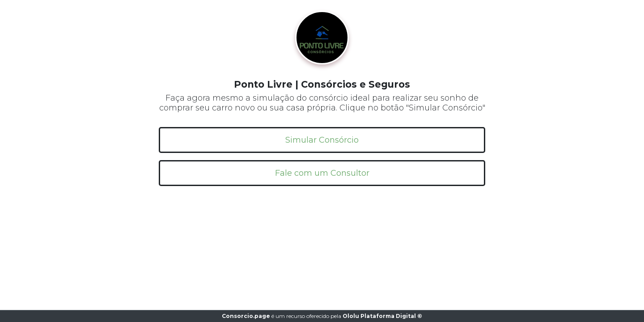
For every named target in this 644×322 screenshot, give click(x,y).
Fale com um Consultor (322, 173)
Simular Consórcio (322, 140)
